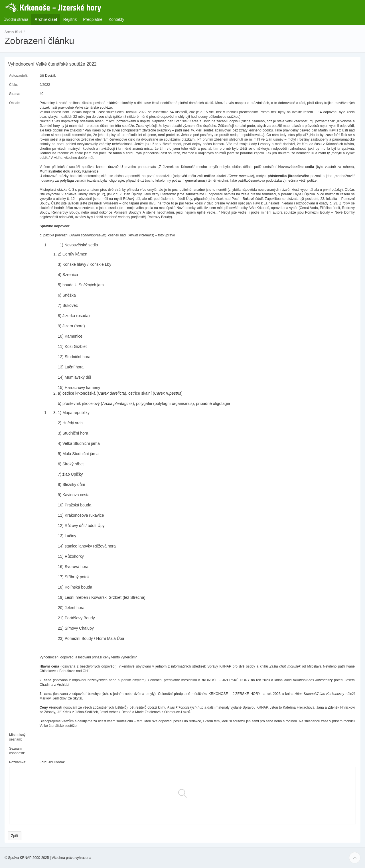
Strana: (15, 94)
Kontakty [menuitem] (116, 19)
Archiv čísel (13, 32)
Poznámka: (18, 762)
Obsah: (15, 103)
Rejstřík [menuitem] (70, 19)
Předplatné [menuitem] (93, 19)
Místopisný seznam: (17, 737)
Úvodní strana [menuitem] (16, 19)
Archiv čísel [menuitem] (47, 19)
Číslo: (14, 85)
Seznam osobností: (17, 751)
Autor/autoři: (18, 76)
